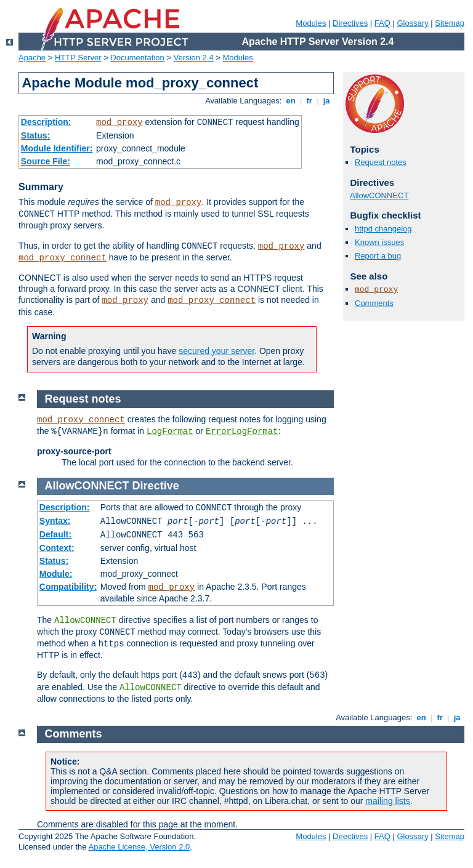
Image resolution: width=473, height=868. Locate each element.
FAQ (382, 23)
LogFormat (170, 432)
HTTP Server (78, 58)
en (291, 101)
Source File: (46, 161)
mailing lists (387, 801)
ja (326, 101)
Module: (56, 574)
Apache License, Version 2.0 (139, 847)
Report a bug (378, 256)
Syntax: (55, 521)
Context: (57, 548)
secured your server (216, 351)
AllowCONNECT (379, 195)
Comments (374, 303)
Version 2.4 (194, 58)
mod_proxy (119, 123)
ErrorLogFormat (242, 432)
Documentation (137, 58)
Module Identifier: (57, 148)
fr (309, 101)
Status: (35, 135)
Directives (350, 23)
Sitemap (450, 23)
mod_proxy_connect (63, 258)
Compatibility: (68, 587)
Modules (311, 23)
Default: (55, 534)
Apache (32, 58)
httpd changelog (383, 229)
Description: (46, 122)
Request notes (381, 162)
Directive (156, 486)
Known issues (379, 242)
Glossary (412, 23)
